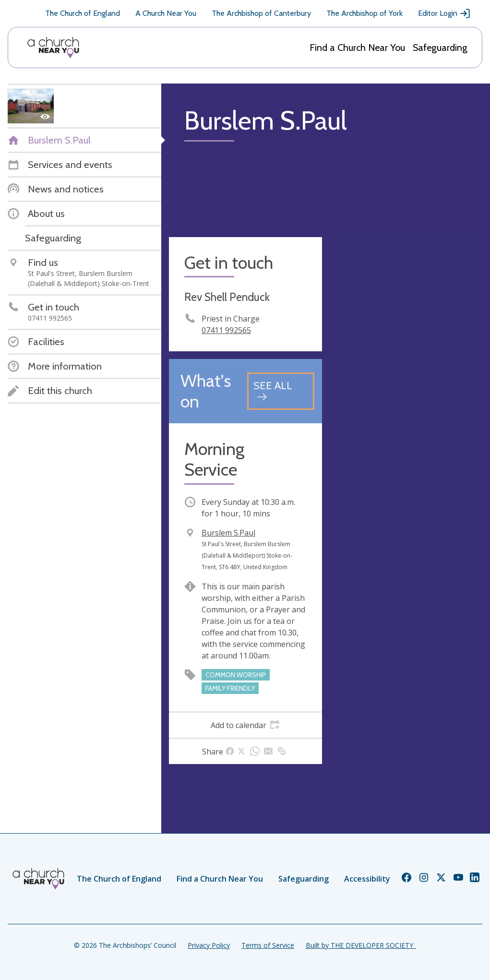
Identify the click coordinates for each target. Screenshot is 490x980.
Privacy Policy (209, 945)
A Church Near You (166, 13)
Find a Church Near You (357, 48)
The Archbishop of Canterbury (261, 13)
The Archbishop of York (365, 13)
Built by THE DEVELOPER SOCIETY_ (361, 945)
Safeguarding (440, 48)
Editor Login (444, 13)
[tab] (245, 725)
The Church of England (83, 13)
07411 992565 (226, 330)
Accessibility (367, 879)
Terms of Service (268, 945)
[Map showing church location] (406, 314)
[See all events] (281, 391)
